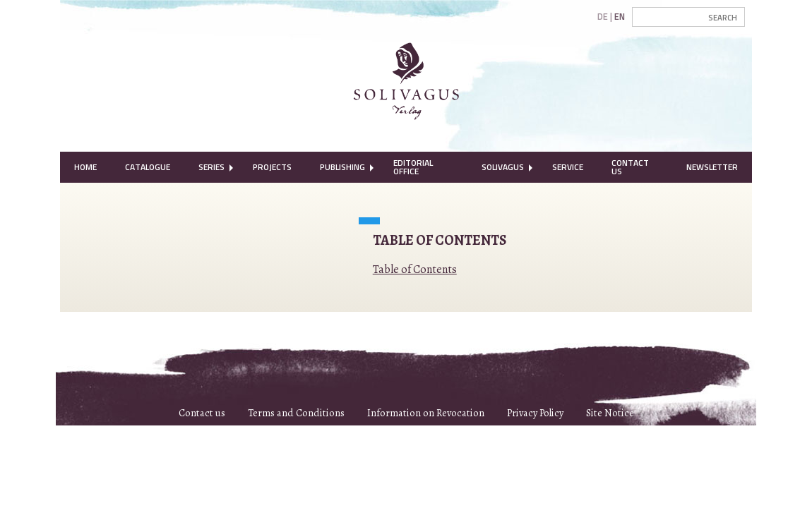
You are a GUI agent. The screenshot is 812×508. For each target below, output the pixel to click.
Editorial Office (413, 167)
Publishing (342, 167)
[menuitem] (85, 167)
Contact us (202, 413)
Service (568, 167)
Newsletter (712, 167)
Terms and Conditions (296, 413)
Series (211, 167)
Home (85, 167)
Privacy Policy (535, 413)
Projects (272, 167)
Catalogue (148, 167)
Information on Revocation (426, 413)
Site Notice (610, 413)
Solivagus (503, 167)
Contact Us (630, 167)
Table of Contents (415, 270)
